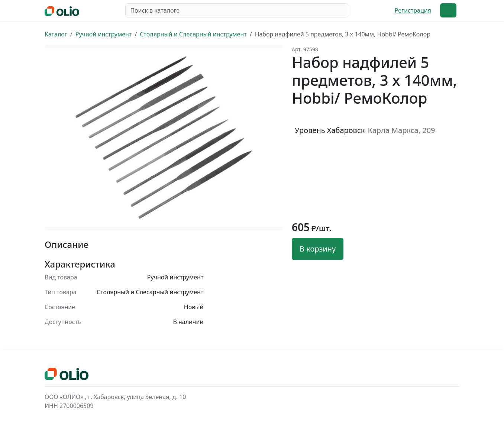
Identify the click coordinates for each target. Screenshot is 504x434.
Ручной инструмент (104, 34)
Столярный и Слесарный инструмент (193, 34)
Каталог (56, 34)
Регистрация (413, 10)
